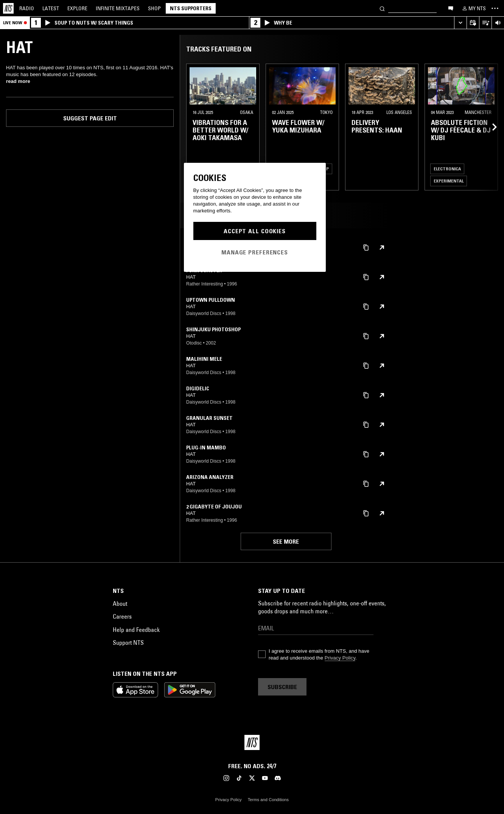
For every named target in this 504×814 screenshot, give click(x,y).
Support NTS (128, 642)
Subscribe (282, 687)
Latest (51, 8)
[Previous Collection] (490, 127)
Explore (77, 8)
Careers (122, 616)
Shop (154, 8)
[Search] (382, 8)
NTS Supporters (191, 8)
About (120, 603)
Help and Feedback (136, 630)
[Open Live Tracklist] (485, 23)
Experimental (449, 181)
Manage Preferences (255, 252)
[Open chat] (451, 8)
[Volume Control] (498, 23)
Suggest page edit (90, 118)
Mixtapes (118, 8)
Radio (27, 8)
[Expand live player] (460, 23)
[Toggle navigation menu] (495, 8)
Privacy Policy (340, 658)
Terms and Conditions (268, 800)
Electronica (447, 169)
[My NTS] (473, 8)
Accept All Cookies (255, 231)
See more (286, 541)
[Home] (8, 8)
